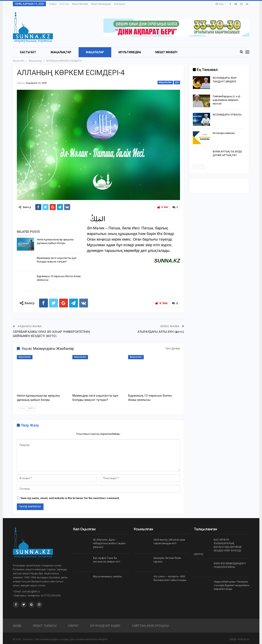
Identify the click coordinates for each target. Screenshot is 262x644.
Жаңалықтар (61, 52)
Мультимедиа (130, 52)
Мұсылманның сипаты (107, 576)
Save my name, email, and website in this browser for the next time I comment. (70, 498)
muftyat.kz (243, 639)
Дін (177, 82)
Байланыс (120, 4)
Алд (22, 408)
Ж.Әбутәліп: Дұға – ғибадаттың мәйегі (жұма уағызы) (109, 543)
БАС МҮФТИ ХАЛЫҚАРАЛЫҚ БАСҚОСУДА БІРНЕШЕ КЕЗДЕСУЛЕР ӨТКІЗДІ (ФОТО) (218, 547)
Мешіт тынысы (45, 626)
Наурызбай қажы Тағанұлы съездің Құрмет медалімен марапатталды (231, 585)
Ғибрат (53, 4)
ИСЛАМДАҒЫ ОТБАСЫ (227, 115)
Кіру (220, 4)
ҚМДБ (17, 626)
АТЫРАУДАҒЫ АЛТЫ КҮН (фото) (161, 332)
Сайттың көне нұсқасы (150, 626)
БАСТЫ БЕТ (28, 52)
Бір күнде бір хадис (105, 626)
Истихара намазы (224, 133)
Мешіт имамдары (101, 4)
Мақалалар (95, 52)
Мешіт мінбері (80, 4)
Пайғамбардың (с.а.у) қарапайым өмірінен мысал (226, 100)
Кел (31, 408)
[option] (219, 120)
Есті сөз (64, 4)
